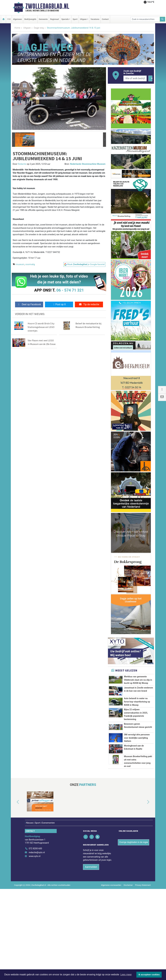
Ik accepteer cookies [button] (149, 975)
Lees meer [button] (126, 975)
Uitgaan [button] (83, 19)
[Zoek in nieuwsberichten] (145, 19)
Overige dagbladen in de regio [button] (133, 933)
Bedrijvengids (30, 19)
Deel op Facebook (29, 304)
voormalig (30, 264)
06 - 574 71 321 (70, 290)
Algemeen (17, 19)
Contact (105, 19)
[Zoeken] (163, 19)
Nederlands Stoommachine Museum (88, 164)
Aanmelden (91, 958)
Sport (75, 19)
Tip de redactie (89, 304)
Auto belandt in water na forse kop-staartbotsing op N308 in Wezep (137, 732)
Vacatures (95, 19)
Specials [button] (65, 19)
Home (17, 28)
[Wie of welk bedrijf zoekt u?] (135, 78)
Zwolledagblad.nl (47, 6)
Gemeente (43, 19)
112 (9, 19)
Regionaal (55, 19)
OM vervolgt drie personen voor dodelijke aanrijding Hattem (137, 799)
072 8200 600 (35, 940)
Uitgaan (27, 28)
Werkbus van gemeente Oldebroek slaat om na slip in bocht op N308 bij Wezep (138, 680)
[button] (14, 140)
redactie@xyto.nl (37, 944)
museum (20, 264)
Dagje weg (39, 28)
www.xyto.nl (35, 947)
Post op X (59, 304)
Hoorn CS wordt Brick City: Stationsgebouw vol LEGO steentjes (41, 327)
